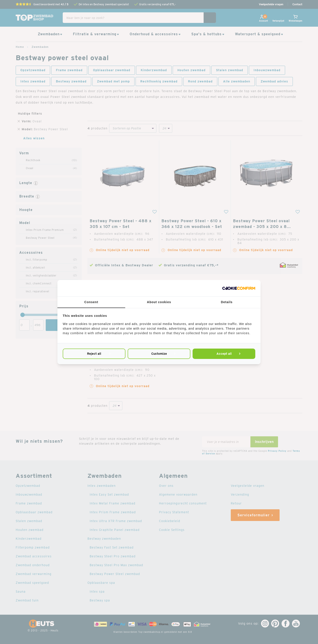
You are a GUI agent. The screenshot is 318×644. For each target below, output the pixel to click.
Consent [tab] (91, 302)
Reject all (94, 354)
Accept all (224, 354)
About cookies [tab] (159, 302)
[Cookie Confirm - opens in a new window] (239, 288)
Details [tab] (227, 302)
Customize (159, 354)
